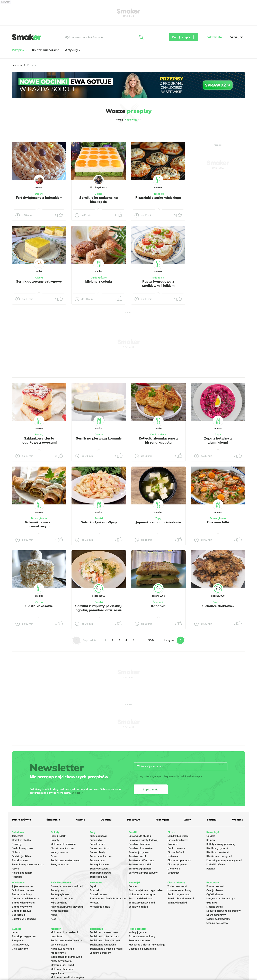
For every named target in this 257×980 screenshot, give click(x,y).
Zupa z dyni (96, 840)
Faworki (94, 890)
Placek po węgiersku (24, 936)
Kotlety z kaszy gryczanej (221, 844)
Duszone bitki (218, 522)
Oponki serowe (98, 894)
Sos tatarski (19, 915)
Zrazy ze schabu (60, 865)
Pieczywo (134, 820)
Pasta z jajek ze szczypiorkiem (146, 890)
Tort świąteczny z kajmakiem (39, 198)
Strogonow (18, 941)
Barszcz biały (97, 852)
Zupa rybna (57, 890)
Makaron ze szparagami (142, 894)
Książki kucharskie (46, 50)
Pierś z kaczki (59, 836)
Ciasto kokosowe (39, 606)
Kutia (54, 915)
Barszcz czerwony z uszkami (67, 886)
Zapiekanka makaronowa (66, 860)
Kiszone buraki (215, 907)
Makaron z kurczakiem (64, 844)
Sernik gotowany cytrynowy (39, 281)
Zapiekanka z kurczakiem (104, 936)
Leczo (15, 932)
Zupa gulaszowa (99, 865)
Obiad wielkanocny (23, 890)
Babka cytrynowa (22, 907)
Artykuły (72, 50)
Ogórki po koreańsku (218, 919)
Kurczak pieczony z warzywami (224, 860)
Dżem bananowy (216, 915)
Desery (39, 194)
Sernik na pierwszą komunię (99, 438)
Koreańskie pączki (100, 907)
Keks (54, 919)
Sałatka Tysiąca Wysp (99, 522)
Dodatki (106, 820)
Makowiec (173, 856)
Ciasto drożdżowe (178, 840)
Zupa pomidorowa (100, 873)
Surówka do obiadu (140, 836)
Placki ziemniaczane (62, 848)
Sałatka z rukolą (138, 856)
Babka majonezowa (179, 894)
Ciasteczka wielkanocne (26, 899)
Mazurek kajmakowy (179, 890)
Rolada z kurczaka (139, 941)
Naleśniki (17, 852)
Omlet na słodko (21, 840)
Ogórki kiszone (215, 894)
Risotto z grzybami (217, 848)
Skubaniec (173, 873)
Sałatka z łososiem (140, 844)
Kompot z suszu (60, 911)
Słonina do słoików (217, 923)
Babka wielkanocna (23, 903)
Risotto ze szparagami (219, 856)
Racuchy (17, 844)
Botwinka (134, 886)
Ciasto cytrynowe (177, 865)
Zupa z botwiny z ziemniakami (218, 440)
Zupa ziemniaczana (101, 856)
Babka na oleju (176, 848)
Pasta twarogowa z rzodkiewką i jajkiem (158, 283)
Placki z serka (20, 860)
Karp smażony (59, 903)
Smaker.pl (17, 65)
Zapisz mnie (151, 789)
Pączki (93, 886)
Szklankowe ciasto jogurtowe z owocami (39, 440)
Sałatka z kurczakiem (141, 848)
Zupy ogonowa (98, 836)
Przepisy (19, 50)
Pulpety (55, 840)
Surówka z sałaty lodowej (143, 840)
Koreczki (94, 903)
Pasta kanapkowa (22, 848)
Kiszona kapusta (216, 886)
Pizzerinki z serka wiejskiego (158, 198)
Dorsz (54, 856)
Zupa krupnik (97, 844)
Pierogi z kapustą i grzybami (67, 907)
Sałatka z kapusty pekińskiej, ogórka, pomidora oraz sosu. (99, 608)
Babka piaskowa (22, 911)
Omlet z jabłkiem (22, 856)
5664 (151, 640)
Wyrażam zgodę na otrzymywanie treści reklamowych (168, 776)
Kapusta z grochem (62, 899)
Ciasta (99, 194)
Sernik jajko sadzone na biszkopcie (99, 200)
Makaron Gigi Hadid (62, 965)
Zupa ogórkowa (99, 869)
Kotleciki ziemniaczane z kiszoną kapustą (158, 440)
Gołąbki (211, 836)
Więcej (76, 793)
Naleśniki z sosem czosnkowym (39, 524)
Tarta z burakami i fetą (142, 936)
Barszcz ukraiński (100, 848)
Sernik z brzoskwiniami (142, 903)
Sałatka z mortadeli (140, 865)
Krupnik (211, 840)
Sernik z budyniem (178, 836)
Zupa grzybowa (60, 894)
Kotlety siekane (60, 852)
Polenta (211, 869)
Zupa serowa (97, 860)
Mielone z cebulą (99, 281)
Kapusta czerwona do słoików (223, 911)
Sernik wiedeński (138, 907)
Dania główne (99, 278)
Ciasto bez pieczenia (179, 860)
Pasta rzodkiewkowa (141, 899)
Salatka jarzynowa (139, 852)
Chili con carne (20, 949)
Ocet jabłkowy (215, 890)
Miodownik (174, 869)
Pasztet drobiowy (22, 894)
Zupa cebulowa (99, 877)
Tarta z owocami (177, 886)
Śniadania (158, 278)
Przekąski (158, 194)
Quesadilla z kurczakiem (143, 949)
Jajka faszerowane (23, 886)
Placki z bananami (23, 873)
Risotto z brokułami (218, 852)
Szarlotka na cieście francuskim (108, 899)
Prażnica (17, 877)
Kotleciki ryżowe (216, 865)
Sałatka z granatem (140, 869)
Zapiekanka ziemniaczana (105, 941)
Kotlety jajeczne (138, 932)
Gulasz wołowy (21, 945)
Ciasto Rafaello (176, 852)
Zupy (218, 435)
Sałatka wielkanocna (24, 919)
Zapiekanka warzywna (103, 945)
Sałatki (99, 518)
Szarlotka (173, 844)
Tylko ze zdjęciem (36, 131)
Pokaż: (128, 120)
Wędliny (238, 820)
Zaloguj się (236, 37)
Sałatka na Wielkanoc (141, 860)
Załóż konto (214, 37)
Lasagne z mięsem (100, 953)
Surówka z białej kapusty (143, 873)
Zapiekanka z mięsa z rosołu (106, 949)
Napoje (80, 820)
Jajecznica (18, 836)
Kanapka (158, 606)
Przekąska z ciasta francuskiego (147, 945)
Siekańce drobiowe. (218, 606)
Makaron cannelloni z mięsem (68, 977)
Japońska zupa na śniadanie (158, 522)
